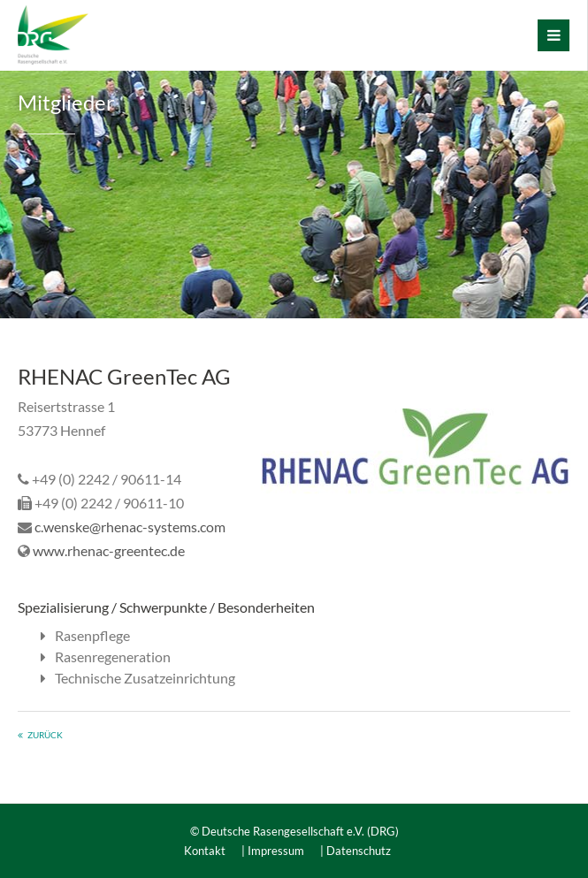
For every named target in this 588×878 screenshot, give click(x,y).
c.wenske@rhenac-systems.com (130, 527)
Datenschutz (359, 851)
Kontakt (205, 851)
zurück (45, 735)
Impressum (276, 851)
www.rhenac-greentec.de (109, 550)
